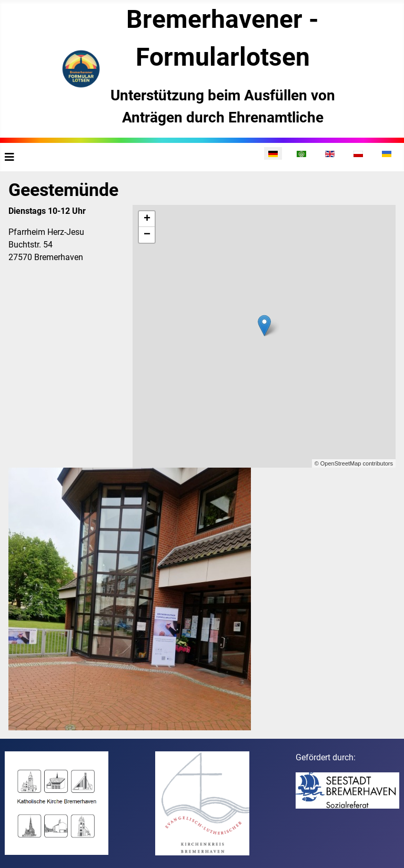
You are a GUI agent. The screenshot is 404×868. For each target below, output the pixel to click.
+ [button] (147, 219)
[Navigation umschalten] (9, 157)
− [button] (147, 235)
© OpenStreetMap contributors (354, 463)
